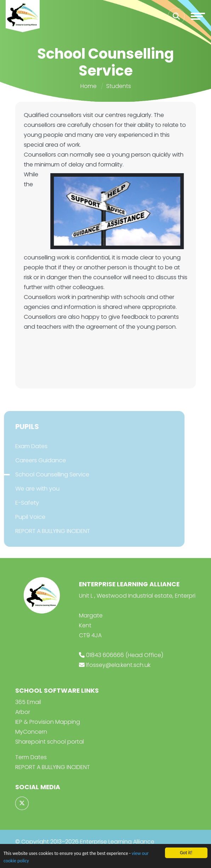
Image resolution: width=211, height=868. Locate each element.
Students (119, 86)
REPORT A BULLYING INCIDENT (53, 767)
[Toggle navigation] (198, 16)
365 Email (28, 702)
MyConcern (31, 732)
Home (89, 86)
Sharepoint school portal (50, 742)
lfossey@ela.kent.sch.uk (118, 665)
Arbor (23, 712)
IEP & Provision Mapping (48, 722)
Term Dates (31, 757)
